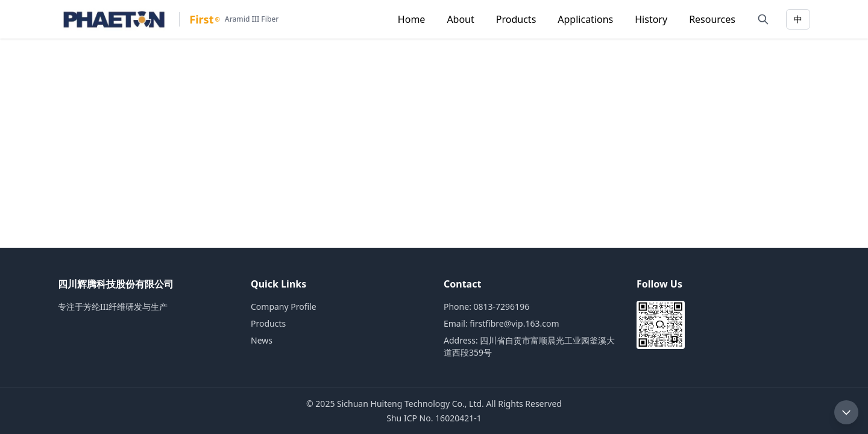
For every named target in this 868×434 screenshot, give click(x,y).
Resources (712, 19)
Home (412, 19)
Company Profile (284, 307)
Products (516, 19)
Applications (585, 19)
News (262, 340)
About (460, 19)
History (651, 19)
